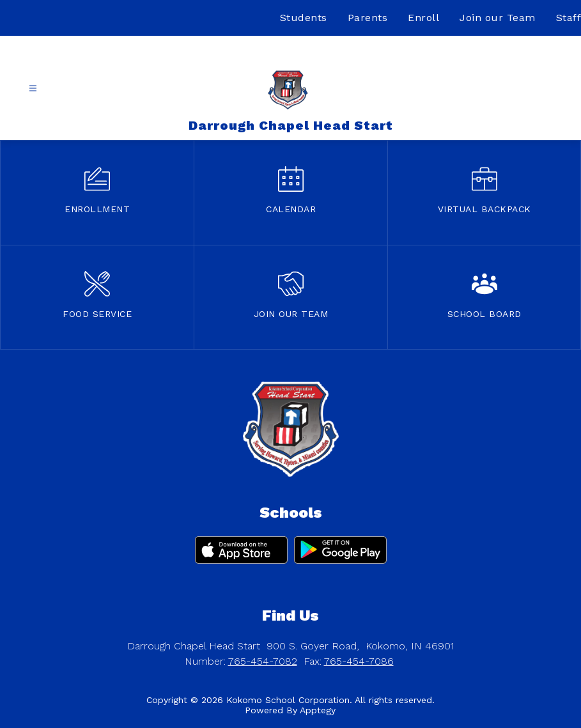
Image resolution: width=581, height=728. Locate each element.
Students (304, 18)
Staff (569, 18)
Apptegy (318, 710)
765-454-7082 (263, 661)
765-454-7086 (359, 661)
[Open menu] (33, 89)
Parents (368, 18)
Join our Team (498, 18)
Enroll (423, 18)
